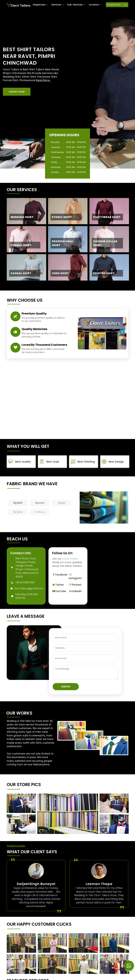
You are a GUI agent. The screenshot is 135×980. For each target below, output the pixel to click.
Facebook (60, 575)
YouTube (59, 591)
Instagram (75, 577)
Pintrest (75, 585)
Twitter (58, 585)
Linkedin (75, 591)
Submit (66, 686)
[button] (17, 92)
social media (70, 559)
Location (95, 5)
